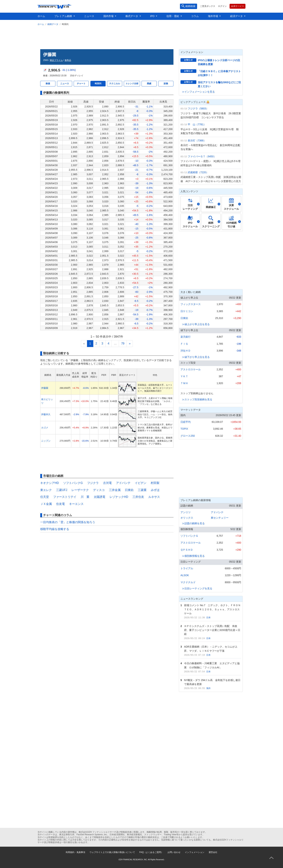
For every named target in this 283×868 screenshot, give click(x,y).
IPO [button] (153, 16)
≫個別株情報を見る (193, 556)
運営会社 (213, 852)
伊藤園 (45, 388)
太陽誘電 (99, 497)
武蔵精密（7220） (198, 172)
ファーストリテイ (65, 497)
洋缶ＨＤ (186, 351)
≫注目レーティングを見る (197, 588)
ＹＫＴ (184, 376)
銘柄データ (53, 24)
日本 (208, 618)
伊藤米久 (46, 414)
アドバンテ (123, 483)
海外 (208, 688)
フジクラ (93, 483)
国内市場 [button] (109, 16)
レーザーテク (80, 490)
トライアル (187, 568)
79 (123, 343)
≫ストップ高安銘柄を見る (197, 399)
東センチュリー (220, 518)
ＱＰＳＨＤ (187, 550)
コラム (195, 16)
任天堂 (45, 497)
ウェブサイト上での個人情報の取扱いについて (112, 852)
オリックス (187, 518)
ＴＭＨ (184, 383)
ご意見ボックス (208, 6)
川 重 (85, 497)
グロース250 (188, 436)
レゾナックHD (119, 497)
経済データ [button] (237, 16)
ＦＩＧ (184, 344)
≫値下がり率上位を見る (196, 357)
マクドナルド (188, 582)
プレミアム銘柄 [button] (64, 16)
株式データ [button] (132, 16)
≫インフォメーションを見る (198, 92)
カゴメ (45, 428)
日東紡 (129, 490)
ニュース (89, 16)
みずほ (155, 490)
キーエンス (76, 504)
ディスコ (99, 490)
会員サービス (238, 6)
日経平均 (186, 422)
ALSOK (185, 575)
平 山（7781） (197, 124)
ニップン (46, 441)
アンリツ (186, 512)
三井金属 (115, 490)
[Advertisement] (141, 37)
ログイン (222, 6)
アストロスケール (191, 369)
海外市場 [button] (213, 16)
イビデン (141, 483)
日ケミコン (187, 311)
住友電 (60, 504)
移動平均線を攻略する (55, 529)
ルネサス (154, 497)
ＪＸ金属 (46, 504)
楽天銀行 (186, 337)
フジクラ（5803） (198, 109)
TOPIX (184, 429)
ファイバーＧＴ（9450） (202, 156)
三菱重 (142, 490)
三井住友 (138, 497)
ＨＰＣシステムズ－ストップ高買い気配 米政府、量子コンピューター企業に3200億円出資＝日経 (212, 630)
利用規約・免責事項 (75, 852)
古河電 (107, 483)
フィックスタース (191, 304)
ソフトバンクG (73, 483)
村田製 (155, 483)
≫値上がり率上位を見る (196, 324)
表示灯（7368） (197, 141)
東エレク (46, 490)
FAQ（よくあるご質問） (151, 852)
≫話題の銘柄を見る (193, 523)
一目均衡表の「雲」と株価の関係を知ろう (68, 522)
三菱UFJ (62, 490)
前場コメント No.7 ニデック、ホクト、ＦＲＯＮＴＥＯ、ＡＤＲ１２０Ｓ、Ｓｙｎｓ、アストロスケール (212, 609)
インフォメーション (195, 852)
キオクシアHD (50, 483)
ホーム (41, 16)
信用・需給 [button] (173, 16)
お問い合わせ (174, 852)
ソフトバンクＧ (189, 536)
